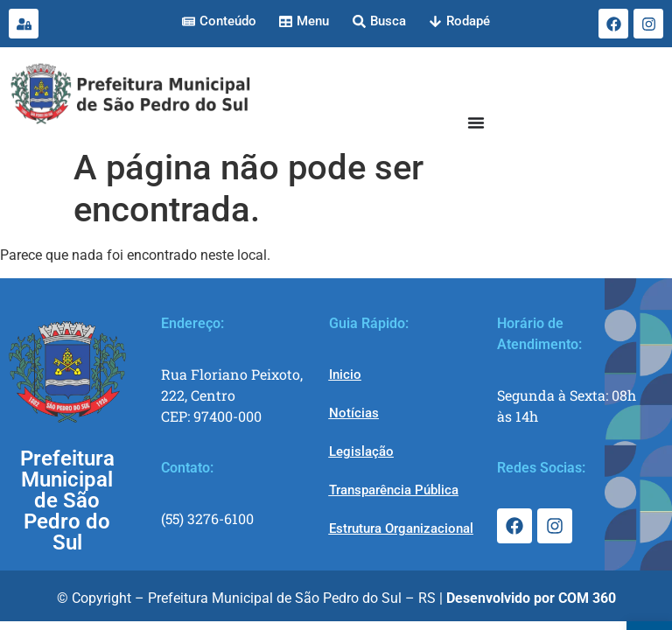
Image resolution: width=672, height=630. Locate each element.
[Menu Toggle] (476, 122)
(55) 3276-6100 (207, 518)
